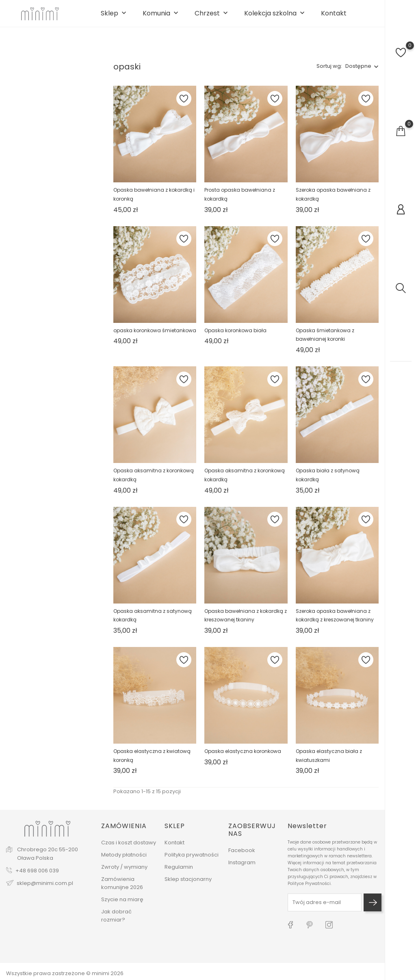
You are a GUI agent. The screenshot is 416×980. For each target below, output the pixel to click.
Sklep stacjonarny (188, 884)
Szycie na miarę (122, 904)
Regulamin (179, 871)
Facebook (242, 855)
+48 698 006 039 (37, 875)
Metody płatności (124, 859)
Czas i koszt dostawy (129, 847)
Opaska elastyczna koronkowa (243, 758)
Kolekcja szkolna (275, 17)
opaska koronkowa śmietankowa (155, 336)
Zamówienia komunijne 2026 (122, 888)
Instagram (242, 867)
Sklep (114, 17)
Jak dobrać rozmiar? (116, 920)
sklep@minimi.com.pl (45, 888)
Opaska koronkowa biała (235, 336)
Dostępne (358, 72)
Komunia (161, 17)
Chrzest (212, 17)
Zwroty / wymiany (124, 871)
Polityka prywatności (192, 859)
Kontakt (334, 17)
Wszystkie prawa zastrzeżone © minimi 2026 (65, 973)
